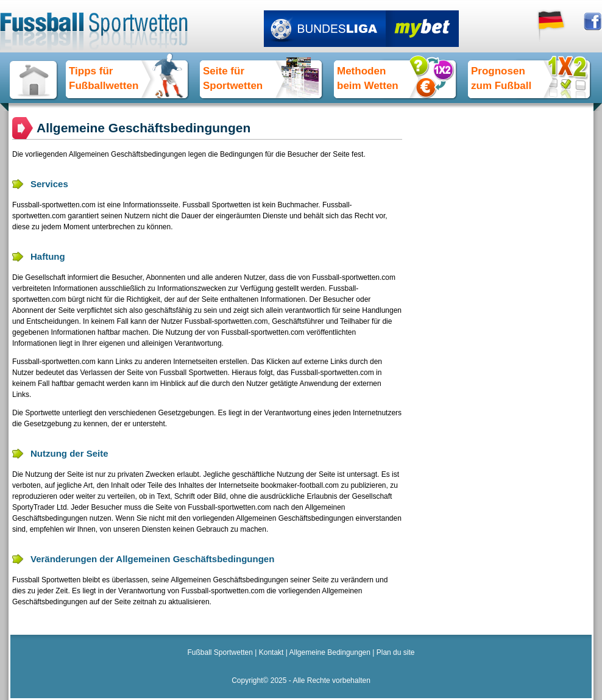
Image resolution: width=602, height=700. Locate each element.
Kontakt (271, 652)
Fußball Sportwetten (220, 652)
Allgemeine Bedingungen (330, 652)
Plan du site (396, 652)
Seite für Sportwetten (233, 78)
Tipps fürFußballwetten (104, 78)
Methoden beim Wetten (368, 78)
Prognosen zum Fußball (501, 78)
